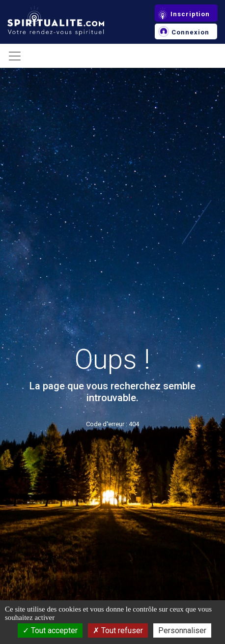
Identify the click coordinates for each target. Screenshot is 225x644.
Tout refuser (118, 630)
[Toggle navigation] (15, 56)
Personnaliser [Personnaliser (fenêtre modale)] (182, 630)
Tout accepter (50, 630)
